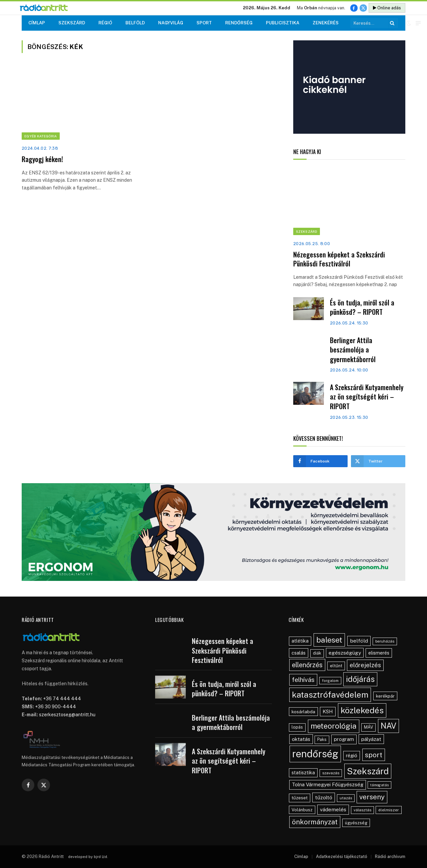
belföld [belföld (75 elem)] (359, 641)
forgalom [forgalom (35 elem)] (330, 681)
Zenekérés (326, 23)
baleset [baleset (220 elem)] (329, 640)
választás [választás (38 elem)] (362, 810)
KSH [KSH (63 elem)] (328, 711)
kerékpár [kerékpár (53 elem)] (385, 696)
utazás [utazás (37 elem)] (346, 798)
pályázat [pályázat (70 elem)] (371, 739)
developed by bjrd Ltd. (88, 857)
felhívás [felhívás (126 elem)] (303, 680)
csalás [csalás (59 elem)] (299, 653)
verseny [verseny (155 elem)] (372, 797)
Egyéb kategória (41, 136)
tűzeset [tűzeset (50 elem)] (300, 798)
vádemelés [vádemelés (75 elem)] (333, 809)
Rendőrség (239, 23)
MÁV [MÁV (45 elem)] (368, 727)
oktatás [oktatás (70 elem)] (301, 739)
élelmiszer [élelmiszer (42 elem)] (389, 810)
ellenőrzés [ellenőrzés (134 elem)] (307, 665)
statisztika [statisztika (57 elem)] (303, 773)
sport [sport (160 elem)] (374, 755)
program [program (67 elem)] (344, 739)
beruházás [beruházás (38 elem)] (385, 641)
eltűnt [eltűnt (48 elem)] (336, 666)
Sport (204, 23)
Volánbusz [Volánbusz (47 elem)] (302, 810)
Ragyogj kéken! (42, 159)
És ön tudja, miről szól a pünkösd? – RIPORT (362, 307)
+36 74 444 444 (62, 699)
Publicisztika (283, 23)
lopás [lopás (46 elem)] (297, 727)
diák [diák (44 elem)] (317, 653)
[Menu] (418, 23)
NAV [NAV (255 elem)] (388, 726)
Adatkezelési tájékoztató (342, 856)
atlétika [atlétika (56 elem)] (300, 641)
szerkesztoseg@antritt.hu (67, 715)
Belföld (135, 23)
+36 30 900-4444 (56, 707)
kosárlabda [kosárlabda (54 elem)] (303, 712)
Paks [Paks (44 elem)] (322, 739)
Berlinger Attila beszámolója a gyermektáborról (353, 350)
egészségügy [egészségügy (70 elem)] (345, 653)
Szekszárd (72, 23)
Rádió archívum (390, 856)
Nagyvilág (171, 23)
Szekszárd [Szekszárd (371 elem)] (368, 771)
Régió (105, 23)
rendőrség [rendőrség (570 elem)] (315, 754)
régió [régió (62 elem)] (352, 755)
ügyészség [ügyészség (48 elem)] (356, 823)
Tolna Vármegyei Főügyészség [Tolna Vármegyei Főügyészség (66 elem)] (328, 784)
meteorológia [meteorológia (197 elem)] (334, 726)
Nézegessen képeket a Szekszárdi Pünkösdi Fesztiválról (339, 259)
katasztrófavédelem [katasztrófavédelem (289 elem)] (330, 695)
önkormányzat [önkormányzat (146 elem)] (315, 822)
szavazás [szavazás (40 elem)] (331, 773)
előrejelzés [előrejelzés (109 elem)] (365, 665)
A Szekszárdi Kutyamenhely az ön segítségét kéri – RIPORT (367, 397)
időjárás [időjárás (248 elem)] (360, 679)
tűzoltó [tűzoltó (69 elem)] (324, 797)
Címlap (37, 23)
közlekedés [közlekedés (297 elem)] (362, 710)
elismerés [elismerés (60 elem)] (379, 653)
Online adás (387, 8)
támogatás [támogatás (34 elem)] (379, 785)
